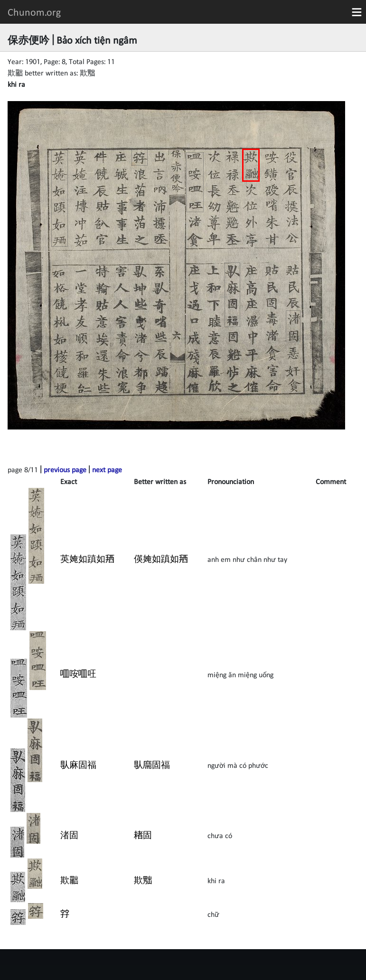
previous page (65, 469)
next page (107, 469)
